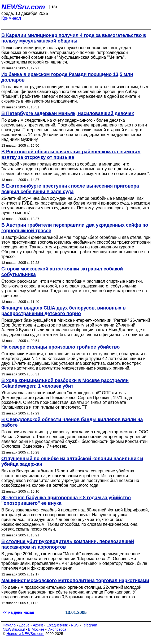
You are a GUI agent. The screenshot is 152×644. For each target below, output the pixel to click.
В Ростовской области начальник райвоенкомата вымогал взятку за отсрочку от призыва (71, 154)
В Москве (36, 629)
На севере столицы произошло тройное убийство (60, 347)
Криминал (11, 18)
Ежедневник (57, 625)
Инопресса (57, 629)
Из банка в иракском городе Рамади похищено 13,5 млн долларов (67, 77)
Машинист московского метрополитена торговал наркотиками (75, 581)
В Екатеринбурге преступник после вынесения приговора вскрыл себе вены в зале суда (70, 189)
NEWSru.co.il (14, 629)
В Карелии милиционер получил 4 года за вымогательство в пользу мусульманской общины (74, 38)
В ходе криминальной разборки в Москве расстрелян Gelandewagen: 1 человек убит (65, 383)
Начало (9, 625)
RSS (75, 625)
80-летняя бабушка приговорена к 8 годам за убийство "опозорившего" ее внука (66, 500)
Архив (38, 625)
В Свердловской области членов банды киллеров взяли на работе (72, 422)
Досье (24, 625)
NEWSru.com (23, 7)
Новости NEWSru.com (25, 634)
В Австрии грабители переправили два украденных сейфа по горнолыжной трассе (75, 228)
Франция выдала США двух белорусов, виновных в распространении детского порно (64, 311)
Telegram (90, 625)
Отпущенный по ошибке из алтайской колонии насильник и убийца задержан (72, 461)
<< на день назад (19, 612)
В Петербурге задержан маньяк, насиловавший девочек (68, 113)
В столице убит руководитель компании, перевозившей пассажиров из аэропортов (68, 544)
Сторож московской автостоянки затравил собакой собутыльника (62, 272)
